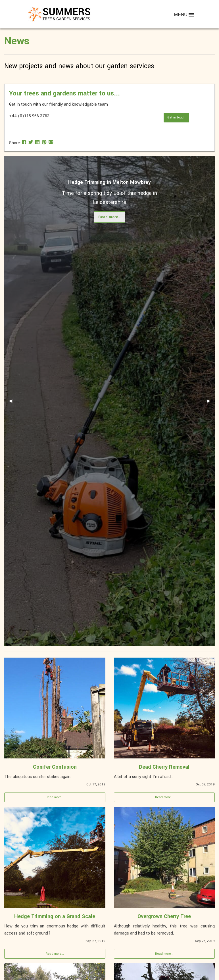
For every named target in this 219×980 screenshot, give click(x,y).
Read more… (110, 217)
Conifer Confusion (55, 767)
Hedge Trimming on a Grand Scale (55, 916)
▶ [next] (211, 403)
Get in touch (176, 117)
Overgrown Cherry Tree (164, 916)
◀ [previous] (13, 403)
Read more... (55, 797)
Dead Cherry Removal (164, 767)
